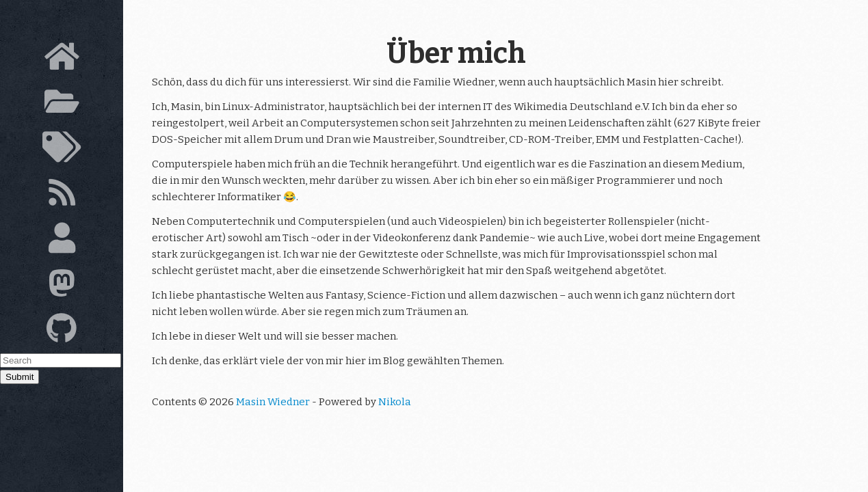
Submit (19, 377)
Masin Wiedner (273, 402)
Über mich (456, 53)
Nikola (395, 402)
